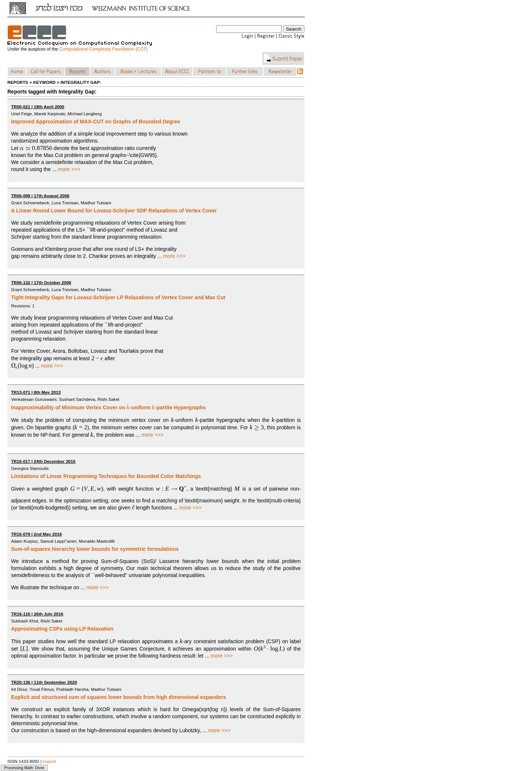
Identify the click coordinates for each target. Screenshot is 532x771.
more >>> (69, 169)
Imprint (50, 761)
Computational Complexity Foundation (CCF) (103, 49)
